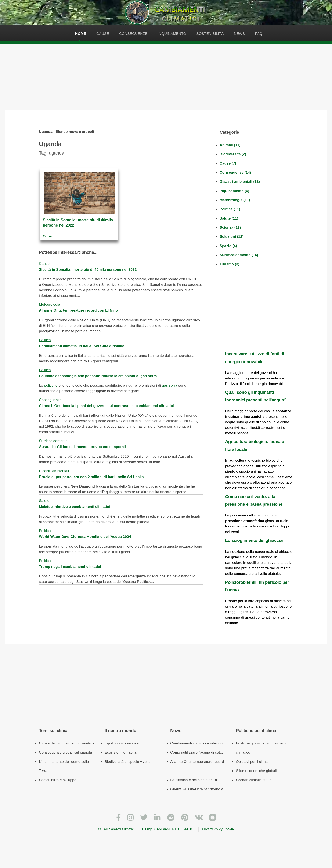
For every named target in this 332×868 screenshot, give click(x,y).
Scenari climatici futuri (254, 780)
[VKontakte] (199, 818)
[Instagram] (130, 818)
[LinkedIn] (157, 818)
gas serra (170, 385)
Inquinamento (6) (234, 191)
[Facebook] (119, 818)
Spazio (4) (228, 246)
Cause (47, 236)
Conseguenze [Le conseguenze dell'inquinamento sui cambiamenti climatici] (133, 34)
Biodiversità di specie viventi (128, 762)
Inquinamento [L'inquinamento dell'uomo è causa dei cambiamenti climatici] (172, 34)
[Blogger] (213, 818)
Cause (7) (228, 163)
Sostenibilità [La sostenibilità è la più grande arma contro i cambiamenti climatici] (210, 34)
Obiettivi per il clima (252, 762)
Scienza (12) (230, 227)
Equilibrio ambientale (122, 743)
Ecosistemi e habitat (121, 752)
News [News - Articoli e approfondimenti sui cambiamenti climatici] (239, 34)
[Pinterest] (185, 818)
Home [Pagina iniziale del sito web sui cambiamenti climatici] (81, 34)
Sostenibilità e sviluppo (58, 780)
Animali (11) (230, 145)
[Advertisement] (166, 76)
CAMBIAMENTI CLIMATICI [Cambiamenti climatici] (174, 829)
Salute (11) (229, 218)
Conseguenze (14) (235, 172)
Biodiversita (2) (233, 154)
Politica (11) (230, 209)
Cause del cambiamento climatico (66, 743)
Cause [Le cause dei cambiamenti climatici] (103, 34)
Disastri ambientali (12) (240, 181)
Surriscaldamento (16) (239, 255)
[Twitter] (144, 818)
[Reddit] (171, 818)
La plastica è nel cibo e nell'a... (195, 780)
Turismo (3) (229, 264)
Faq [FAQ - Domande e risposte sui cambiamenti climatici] (259, 34)
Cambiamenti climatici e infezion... (198, 743)
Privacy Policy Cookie (218, 829)
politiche (51, 385)
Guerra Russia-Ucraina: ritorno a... (198, 789)
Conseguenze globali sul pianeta (65, 752)
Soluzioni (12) (232, 236)
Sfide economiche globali (256, 771)
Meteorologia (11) (235, 200)
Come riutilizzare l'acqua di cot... (197, 752)
